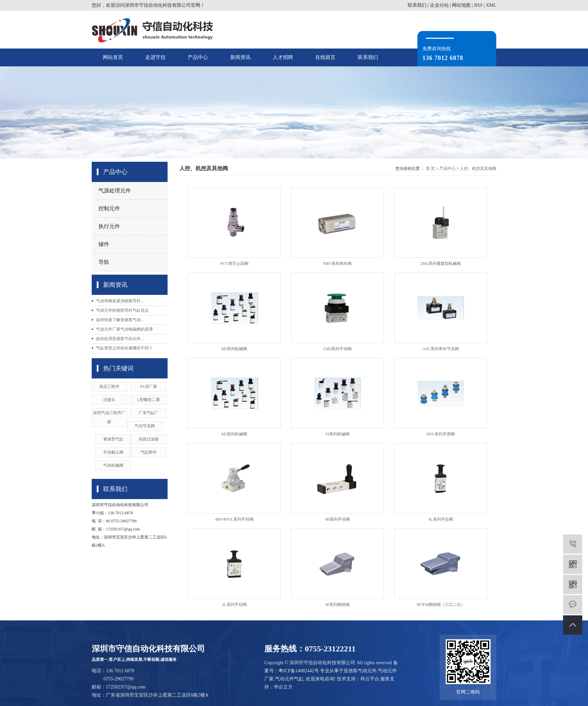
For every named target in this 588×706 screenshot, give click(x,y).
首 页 (430, 168)
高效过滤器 (149, 439)
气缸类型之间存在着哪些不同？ (124, 348)
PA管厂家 (149, 387)
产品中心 (198, 57)
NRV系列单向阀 (337, 264)
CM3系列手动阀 (338, 349)
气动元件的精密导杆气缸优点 (122, 310)
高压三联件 (109, 387)
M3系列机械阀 (234, 434)
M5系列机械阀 (234, 349)
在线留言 (325, 57)
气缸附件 (149, 452)
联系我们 (417, 5)
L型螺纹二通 (149, 400)
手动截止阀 (113, 452)
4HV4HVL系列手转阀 (234, 519)
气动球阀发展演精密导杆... (120, 301)
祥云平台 (370, 679)
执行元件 (109, 226)
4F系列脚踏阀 (338, 605)
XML (491, 5)
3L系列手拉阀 (234, 605)
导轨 (104, 262)
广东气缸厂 (149, 413)
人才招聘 (283, 57)
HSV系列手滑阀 (441, 434)
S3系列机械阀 (338, 434)
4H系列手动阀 (338, 519)
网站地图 (461, 5)
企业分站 (439, 5)
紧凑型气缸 (113, 439)
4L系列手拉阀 (440, 519)
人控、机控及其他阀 (478, 168)
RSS (478, 5)
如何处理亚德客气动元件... (120, 339)
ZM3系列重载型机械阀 (441, 264)
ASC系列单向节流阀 (440, 349)
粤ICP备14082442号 (299, 671)
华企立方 (283, 687)
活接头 (109, 400)
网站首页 (113, 57)
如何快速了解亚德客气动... (120, 320)
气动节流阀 (145, 426)
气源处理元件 (115, 191)
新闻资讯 (240, 57)
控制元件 (109, 208)
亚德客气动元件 (360, 671)
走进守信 (155, 57)
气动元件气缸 (289, 679)
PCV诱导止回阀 (234, 264)
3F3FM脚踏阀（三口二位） (441, 605)
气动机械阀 (113, 465)
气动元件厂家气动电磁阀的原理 (124, 329)
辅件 (104, 244)
